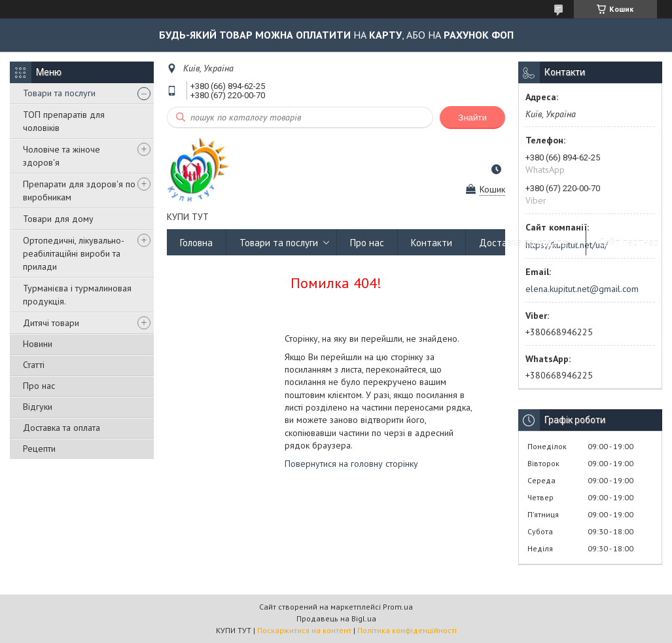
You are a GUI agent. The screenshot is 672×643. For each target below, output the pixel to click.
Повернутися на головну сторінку (351, 464)
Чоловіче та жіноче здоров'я (62, 156)
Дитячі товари (51, 323)
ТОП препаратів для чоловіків (64, 121)
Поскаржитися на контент (304, 630)
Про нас (39, 386)
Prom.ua (398, 607)
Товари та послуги (59, 93)
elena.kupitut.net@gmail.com (582, 289)
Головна (196, 243)
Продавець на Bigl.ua (336, 618)
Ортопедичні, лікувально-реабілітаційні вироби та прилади (74, 253)
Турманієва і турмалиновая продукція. (77, 295)
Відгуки (38, 407)
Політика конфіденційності (407, 630)
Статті (34, 365)
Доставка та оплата (62, 428)
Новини (38, 344)
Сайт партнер (629, 243)
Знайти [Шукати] (472, 118)
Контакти (432, 243)
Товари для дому (58, 219)
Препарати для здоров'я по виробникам (79, 191)
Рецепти (39, 449)
